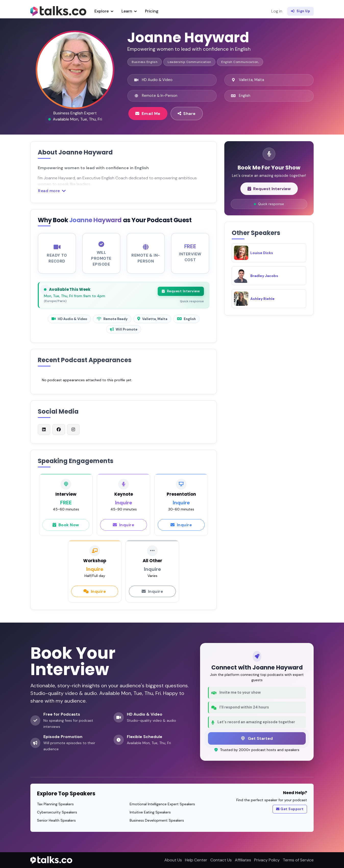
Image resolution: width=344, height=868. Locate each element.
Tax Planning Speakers (55, 804)
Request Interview (181, 294)
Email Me (148, 113)
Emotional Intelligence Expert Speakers (162, 804)
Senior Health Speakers (56, 820)
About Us (173, 860)
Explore (104, 11)
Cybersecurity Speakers (57, 812)
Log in (277, 11)
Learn (129, 11)
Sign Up (300, 11)
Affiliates (243, 860)
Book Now (66, 528)
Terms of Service (298, 860)
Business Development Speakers (157, 820)
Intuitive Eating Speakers (150, 812)
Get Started (257, 738)
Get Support (290, 809)
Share (187, 113)
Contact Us (221, 860)
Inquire (124, 528)
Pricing (152, 11)
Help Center (196, 860)
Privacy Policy (267, 860)
